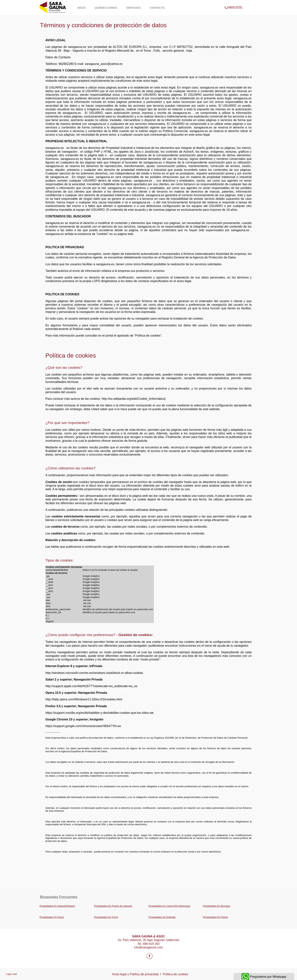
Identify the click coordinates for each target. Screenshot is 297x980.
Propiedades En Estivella (162, 917)
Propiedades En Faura (52, 917)
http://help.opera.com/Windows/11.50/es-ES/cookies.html (84, 699)
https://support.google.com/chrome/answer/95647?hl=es (83, 726)
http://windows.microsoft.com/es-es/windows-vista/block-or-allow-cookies (94, 673)
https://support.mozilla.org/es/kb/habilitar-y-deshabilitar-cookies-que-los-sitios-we (100, 713)
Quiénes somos (106, 8)
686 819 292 (151, 944)
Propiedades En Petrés (216, 917)
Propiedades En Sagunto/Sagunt (57, 906)
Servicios (134, 8)
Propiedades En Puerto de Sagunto (113, 906)
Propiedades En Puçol (106, 917)
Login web (11, 974)
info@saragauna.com (148, 947)
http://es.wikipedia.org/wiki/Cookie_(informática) (134, 399)
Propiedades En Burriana (217, 906)
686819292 (233, 3)
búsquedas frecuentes (59, 897)
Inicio (82, 8)
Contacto (157, 8)
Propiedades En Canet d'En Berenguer (169, 906)
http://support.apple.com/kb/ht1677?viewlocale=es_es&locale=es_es (91, 686)
